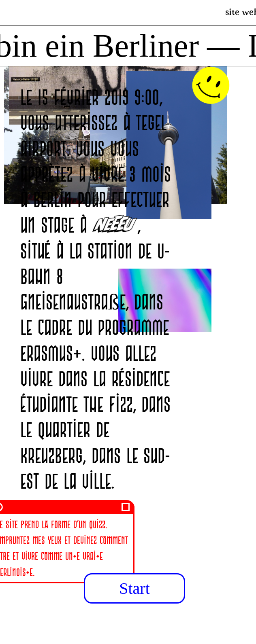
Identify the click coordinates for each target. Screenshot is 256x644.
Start (134, 588)
